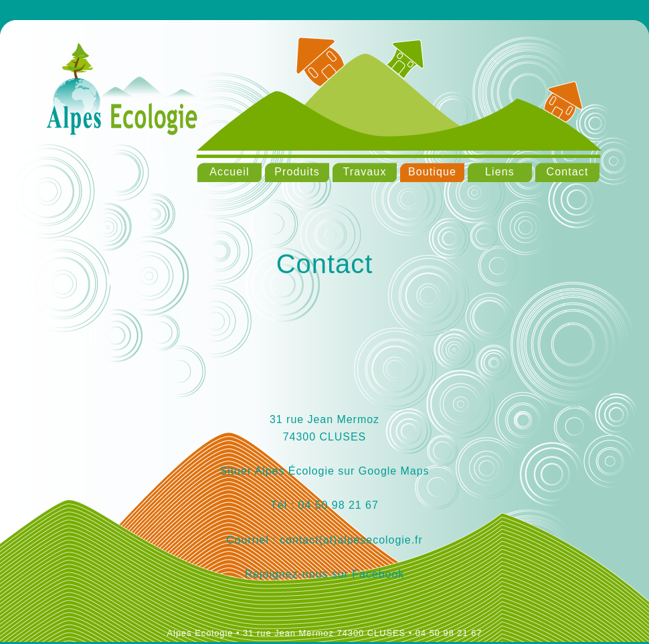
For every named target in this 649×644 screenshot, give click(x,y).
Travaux (364, 172)
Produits (297, 172)
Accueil (229, 172)
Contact (568, 172)
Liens (500, 172)
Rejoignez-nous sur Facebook (324, 574)
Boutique (432, 172)
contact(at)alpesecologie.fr (350, 540)
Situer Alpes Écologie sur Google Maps (324, 471)
